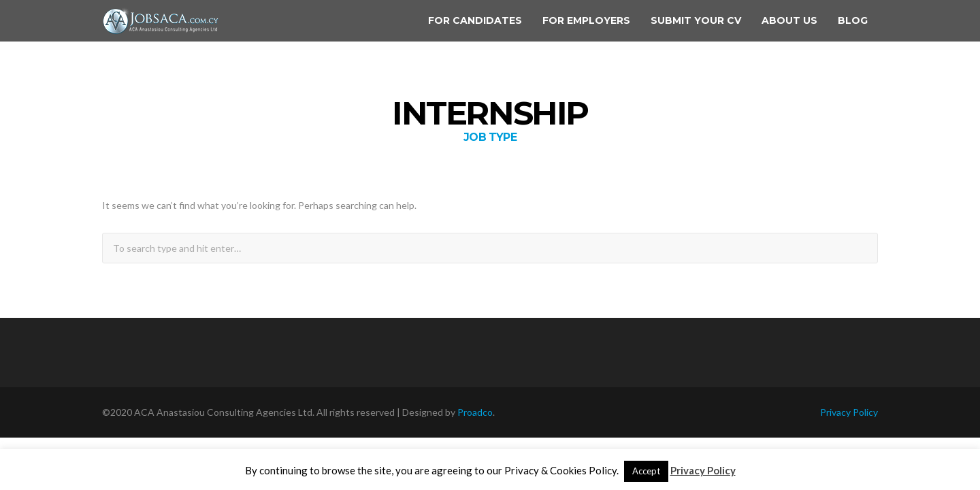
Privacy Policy (849, 412)
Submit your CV (696, 20)
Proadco (475, 412)
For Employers (586, 20)
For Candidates (475, 20)
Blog (853, 20)
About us (789, 20)
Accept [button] (646, 471)
